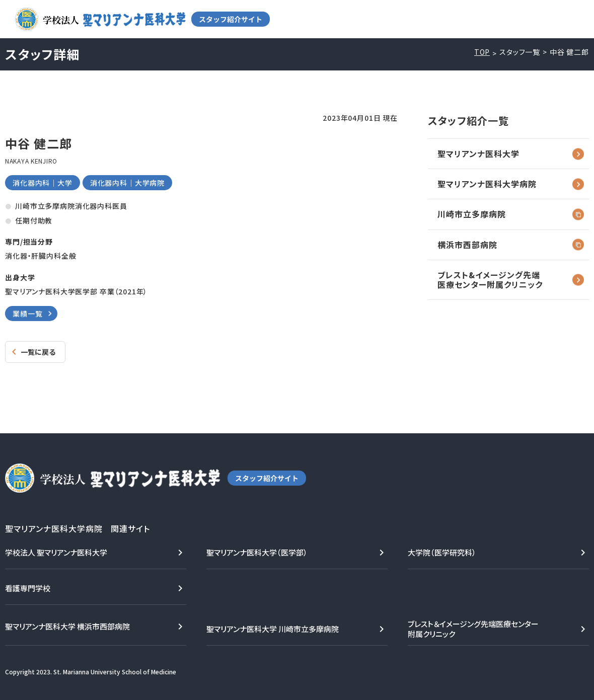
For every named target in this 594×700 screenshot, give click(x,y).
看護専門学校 (28, 588)
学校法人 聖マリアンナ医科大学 (56, 552)
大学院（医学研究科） (442, 552)
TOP (482, 52)
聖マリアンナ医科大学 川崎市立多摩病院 (273, 629)
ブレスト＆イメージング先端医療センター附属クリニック (473, 629)
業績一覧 (27, 314)
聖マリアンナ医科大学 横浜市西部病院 (67, 626)
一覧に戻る (38, 352)
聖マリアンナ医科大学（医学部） (257, 552)
